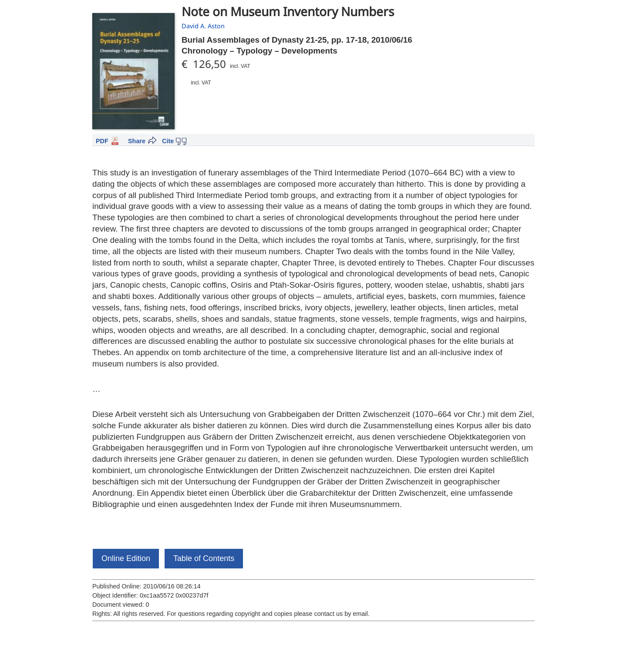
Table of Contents (204, 558)
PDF (102, 141)
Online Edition (126, 558)
